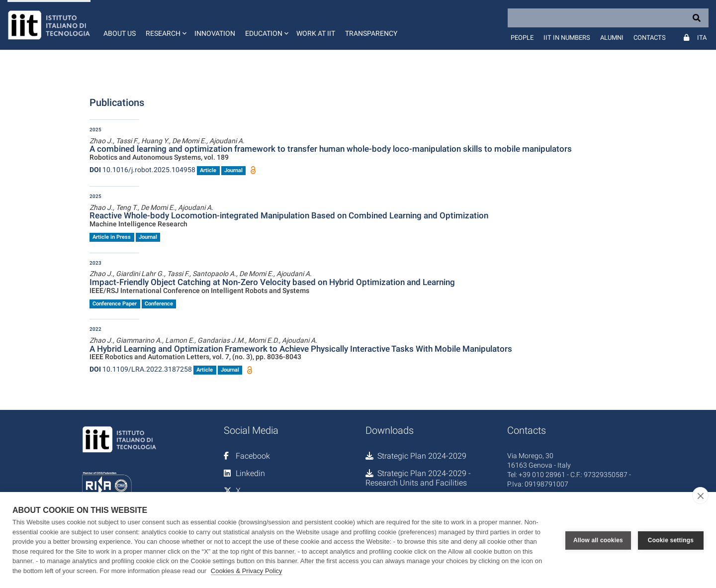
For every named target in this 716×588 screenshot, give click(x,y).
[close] (700, 495)
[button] (165, 25)
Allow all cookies (598, 540)
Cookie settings (671, 540)
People (522, 38)
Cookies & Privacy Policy (247, 571)
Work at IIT (316, 33)
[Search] (608, 18)
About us (120, 33)
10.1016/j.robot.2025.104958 (142, 170)
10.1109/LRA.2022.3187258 (141, 369)
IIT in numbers (567, 38)
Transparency (371, 33)
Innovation (215, 33)
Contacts (650, 38)
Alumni (612, 38)
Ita (702, 38)
